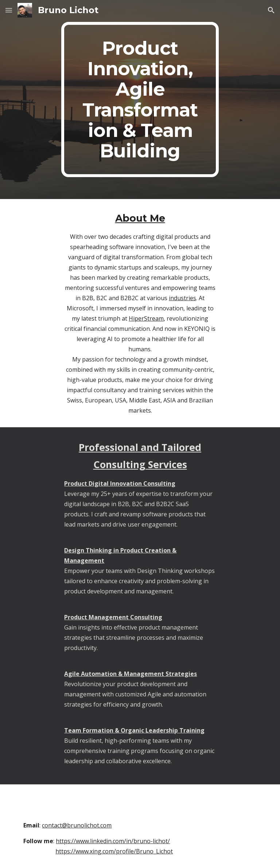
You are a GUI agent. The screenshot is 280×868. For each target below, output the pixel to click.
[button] (9, 10)
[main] (140, 100)
